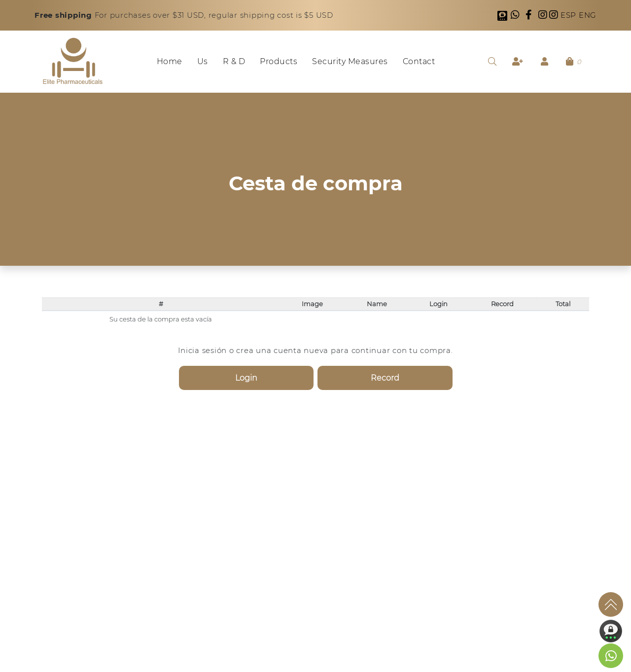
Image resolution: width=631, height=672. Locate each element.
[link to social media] (611, 656)
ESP (570, 15)
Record (385, 378)
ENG (588, 15)
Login (246, 378)
